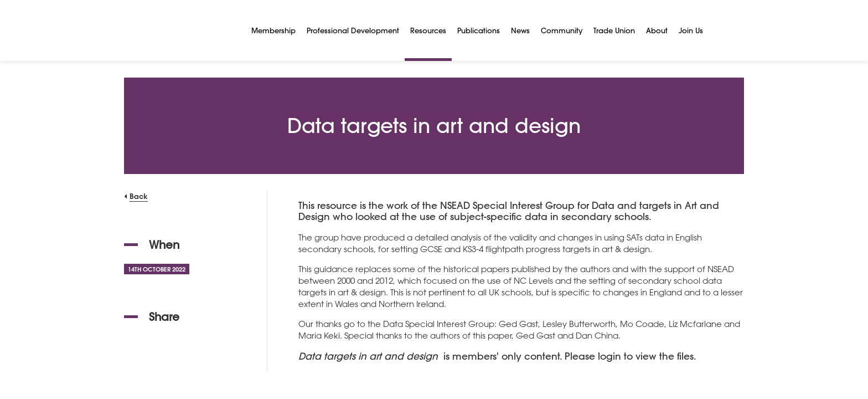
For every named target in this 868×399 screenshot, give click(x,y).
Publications (479, 30)
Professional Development (353, 30)
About (657, 30)
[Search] (722, 30)
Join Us (691, 30)
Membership (273, 30)
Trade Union (614, 30)
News (520, 30)
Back (139, 196)
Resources (428, 30)
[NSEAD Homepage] (179, 30)
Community (562, 30)
